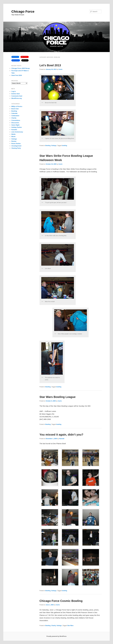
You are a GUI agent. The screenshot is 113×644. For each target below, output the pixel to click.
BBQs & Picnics (17, 106)
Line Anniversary (17, 132)
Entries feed (15, 94)
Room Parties (16, 144)
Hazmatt (62, 439)
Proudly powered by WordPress (56, 636)
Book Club (15, 109)
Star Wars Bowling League (58, 397)
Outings (54, 146)
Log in (14, 91)
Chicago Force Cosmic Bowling (61, 601)
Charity (53, 626)
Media (13, 134)
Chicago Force (23, 11)
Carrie (61, 69)
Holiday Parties (17, 127)
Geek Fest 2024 (17, 75)
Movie (13, 136)
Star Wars (70, 626)
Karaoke (14, 130)
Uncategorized (16, 146)
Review (14, 141)
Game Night (15, 125)
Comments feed (17, 96)
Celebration (15, 116)
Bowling (48, 146)
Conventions (16, 120)
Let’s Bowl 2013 (50, 65)
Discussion (15, 123)
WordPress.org (16, 98)
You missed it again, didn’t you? (61, 435)
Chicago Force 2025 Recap (20, 68)
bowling (65, 146)
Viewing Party (16, 148)
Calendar (14, 113)
